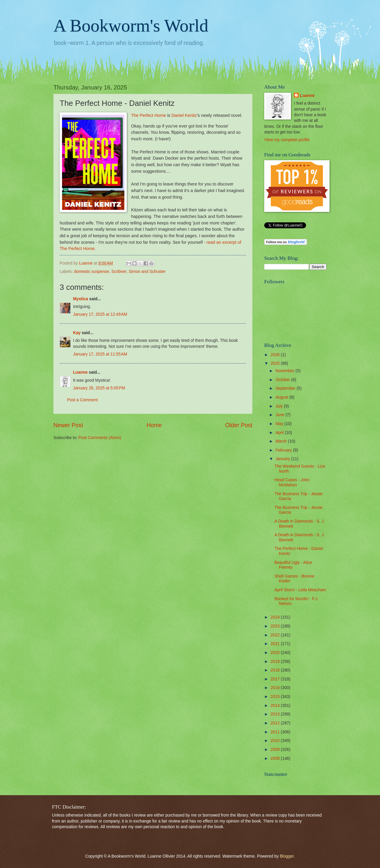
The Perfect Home (148, 115)
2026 (276, 355)
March (282, 441)
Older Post (239, 425)
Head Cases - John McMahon (292, 482)
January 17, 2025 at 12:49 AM (100, 314)
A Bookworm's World (131, 26)
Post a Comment (82, 400)
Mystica (81, 299)
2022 (276, 635)
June (281, 415)
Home (154, 425)
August (282, 397)
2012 (276, 723)
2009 (276, 750)
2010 (276, 741)
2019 (276, 662)
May (280, 424)
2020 (276, 653)
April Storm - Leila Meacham (300, 590)
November (285, 371)
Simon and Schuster (147, 272)
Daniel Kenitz (184, 115)
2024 (276, 617)
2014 (276, 706)
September (286, 388)
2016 (276, 688)
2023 (276, 626)
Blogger (287, 856)
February (284, 450)
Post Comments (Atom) (100, 438)
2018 (276, 670)
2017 (276, 679)
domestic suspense (91, 272)
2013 (276, 714)
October (283, 380)
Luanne (80, 372)
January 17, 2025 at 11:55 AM (100, 354)
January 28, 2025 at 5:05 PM (99, 388)
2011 (276, 732)
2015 (276, 697)
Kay (77, 333)
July (280, 406)
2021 (276, 644)
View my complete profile (287, 140)
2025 (276, 363)
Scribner (119, 272)
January (283, 459)
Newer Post (68, 425)
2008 (276, 758)
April (280, 433)
